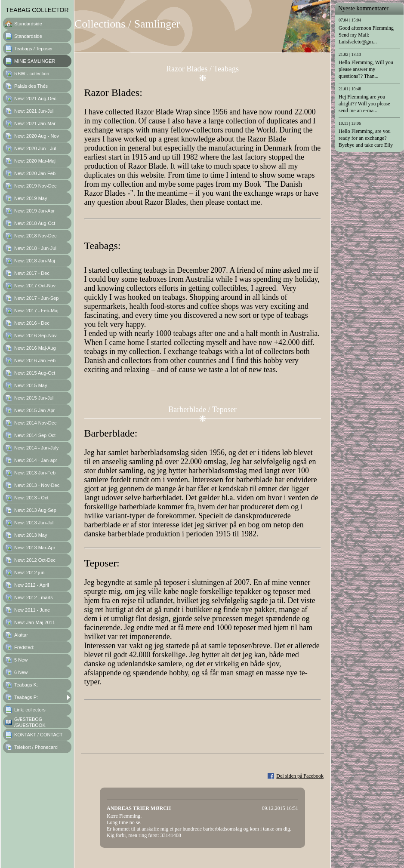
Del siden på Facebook (300, 776)
